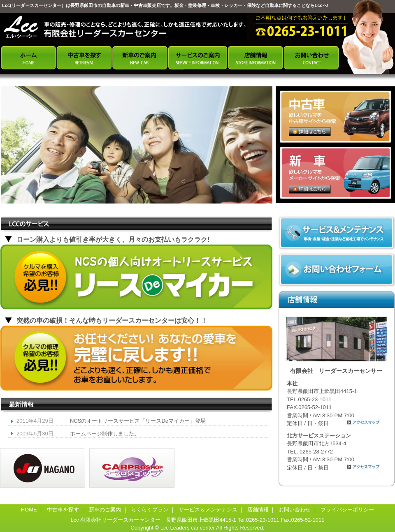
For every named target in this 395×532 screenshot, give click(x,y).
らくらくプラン (150, 510)
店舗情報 (255, 58)
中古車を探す (84, 58)
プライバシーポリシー (347, 510)
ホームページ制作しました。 (105, 434)
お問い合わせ (311, 58)
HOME (29, 510)
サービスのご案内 (197, 58)
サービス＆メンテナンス (208, 510)
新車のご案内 (140, 58)
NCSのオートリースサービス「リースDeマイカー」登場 (138, 421)
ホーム (28, 58)
